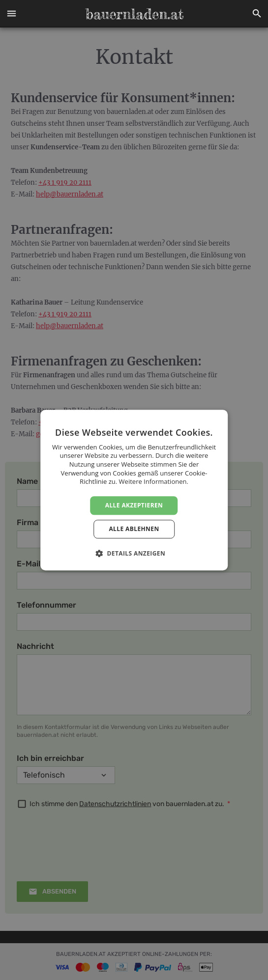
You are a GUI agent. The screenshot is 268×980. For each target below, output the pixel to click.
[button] (11, 14)
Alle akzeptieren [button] (134, 505)
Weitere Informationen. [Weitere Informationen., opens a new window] (154, 481)
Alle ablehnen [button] (134, 529)
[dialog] (134, 490)
